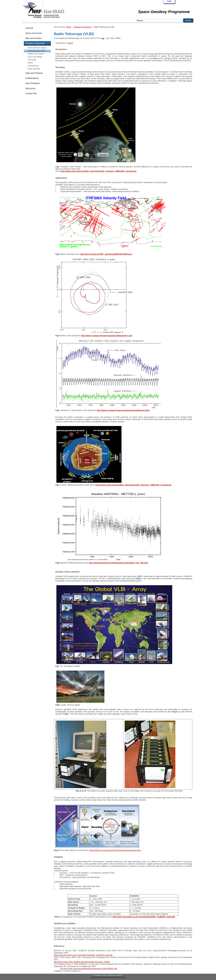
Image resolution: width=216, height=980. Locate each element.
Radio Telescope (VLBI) (36, 51)
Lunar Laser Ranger (35, 57)
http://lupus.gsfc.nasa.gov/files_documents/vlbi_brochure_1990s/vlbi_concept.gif (98, 171)
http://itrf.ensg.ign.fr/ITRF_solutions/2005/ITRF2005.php (106, 254)
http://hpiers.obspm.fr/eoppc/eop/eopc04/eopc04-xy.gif (106, 336)
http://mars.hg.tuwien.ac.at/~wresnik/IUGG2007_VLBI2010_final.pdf (144, 917)
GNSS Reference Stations (37, 48)
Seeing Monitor (33, 66)
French (70, 43)
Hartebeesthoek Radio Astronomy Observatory (108, 977)
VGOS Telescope (34, 69)
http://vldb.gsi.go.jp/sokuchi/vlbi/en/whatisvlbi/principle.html (115, 850)
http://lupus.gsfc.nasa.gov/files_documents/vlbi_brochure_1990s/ (82, 962)
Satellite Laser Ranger (36, 54)
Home (69, 27)
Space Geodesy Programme (164, 12)
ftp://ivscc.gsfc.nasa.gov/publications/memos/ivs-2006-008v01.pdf (89, 969)
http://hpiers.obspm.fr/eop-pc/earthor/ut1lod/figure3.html (123, 410)
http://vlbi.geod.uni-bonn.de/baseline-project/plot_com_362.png (118, 563)
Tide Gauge (32, 60)
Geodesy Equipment (82, 27)
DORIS (30, 63)
